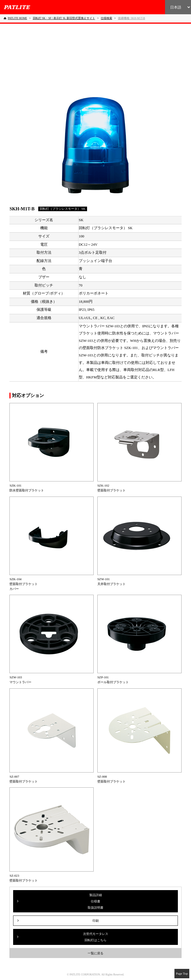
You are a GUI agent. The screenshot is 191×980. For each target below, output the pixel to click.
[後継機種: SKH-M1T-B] (131, 18)
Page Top (182, 973)
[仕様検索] (106, 18)
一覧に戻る (95, 953)
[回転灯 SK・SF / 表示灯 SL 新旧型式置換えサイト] (64, 18)
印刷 (96, 921)
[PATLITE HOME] (15, 18)
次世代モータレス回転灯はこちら (96, 937)
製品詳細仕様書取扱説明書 (95, 901)
